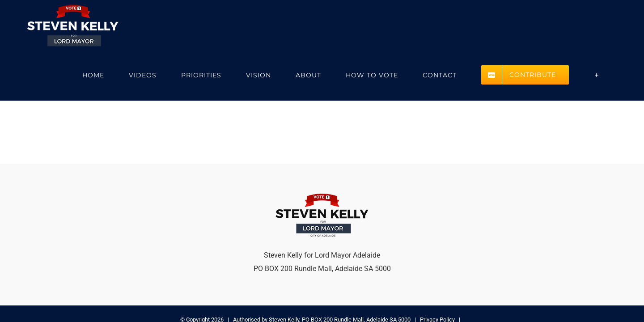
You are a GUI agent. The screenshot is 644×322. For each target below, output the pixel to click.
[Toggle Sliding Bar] (608, 26)
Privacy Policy (437, 270)
